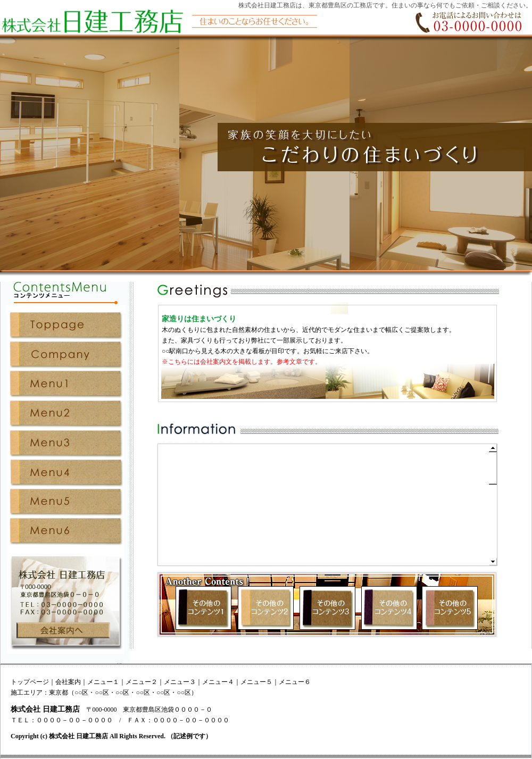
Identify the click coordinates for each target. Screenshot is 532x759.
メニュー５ (256, 682)
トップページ (30, 682)
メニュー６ (295, 682)
